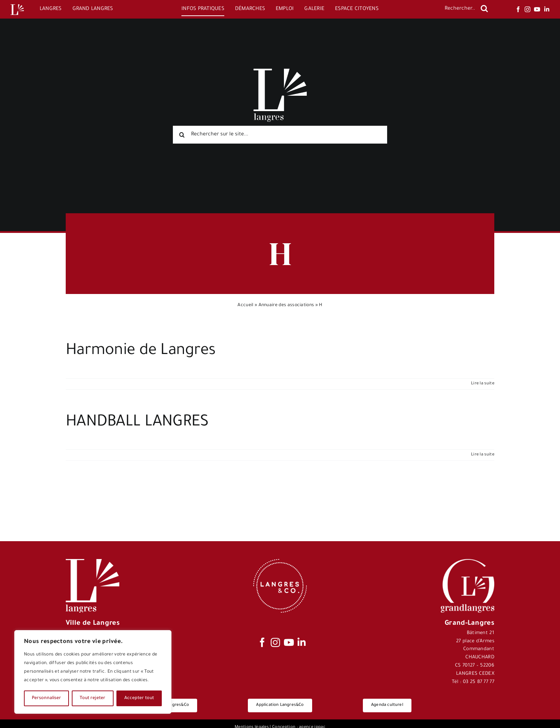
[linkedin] (547, 9)
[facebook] (518, 9)
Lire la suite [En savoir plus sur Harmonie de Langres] (483, 384)
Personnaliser (46, 698)
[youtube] (537, 9)
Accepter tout (139, 698)
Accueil (245, 305)
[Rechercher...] (459, 9)
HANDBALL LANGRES (137, 423)
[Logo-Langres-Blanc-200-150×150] (17, 4)
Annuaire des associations (286, 305)
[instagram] (527, 9)
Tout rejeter (92, 698)
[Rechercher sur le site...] (280, 135)
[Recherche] (484, 9)
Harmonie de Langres (141, 351)
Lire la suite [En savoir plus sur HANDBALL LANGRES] (483, 455)
